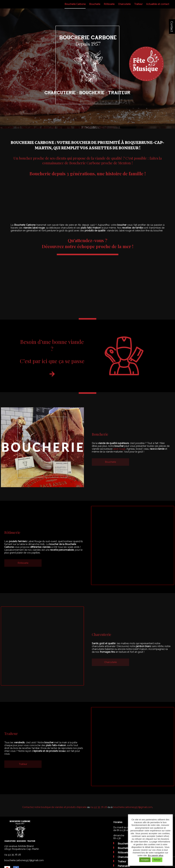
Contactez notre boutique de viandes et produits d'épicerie (54, 807)
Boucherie (95, 4)
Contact (172, 27)
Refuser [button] (157, 860)
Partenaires (124, 866)
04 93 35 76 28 (99, 807)
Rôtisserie (109, 4)
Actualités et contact (158, 4)
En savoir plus (156, 855)
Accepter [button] (145, 860)
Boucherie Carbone (75, 4)
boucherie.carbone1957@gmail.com (133, 807)
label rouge (119, 449)
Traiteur (138, 4)
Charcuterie (124, 4)
